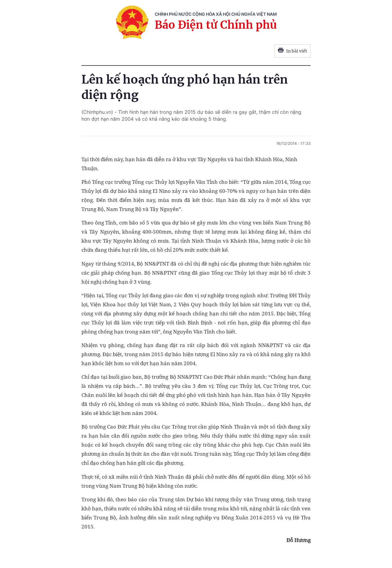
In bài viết (292, 51)
